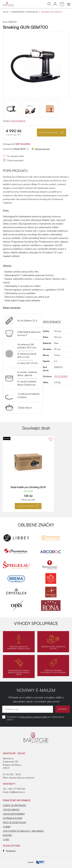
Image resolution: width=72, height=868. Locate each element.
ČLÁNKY (7, 827)
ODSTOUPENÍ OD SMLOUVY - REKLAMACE (23, 831)
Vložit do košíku (28, 506)
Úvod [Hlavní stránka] (6, 12)
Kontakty (9, 784)
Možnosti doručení (41, 149)
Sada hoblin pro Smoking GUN (28, 487)
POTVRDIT (62, 709)
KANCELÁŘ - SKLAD (14, 753)
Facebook (9, 851)
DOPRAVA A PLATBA (13, 818)
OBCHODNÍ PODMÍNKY (14, 814)
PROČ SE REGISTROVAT (15, 822)
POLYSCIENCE (19, 121)
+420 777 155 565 (16, 789)
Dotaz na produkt (13, 160)
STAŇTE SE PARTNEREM (14, 805)
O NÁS (6, 839)
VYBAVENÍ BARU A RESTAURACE (25, 12)
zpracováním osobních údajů (34, 717)
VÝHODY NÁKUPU (11, 810)
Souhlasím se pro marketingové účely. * (36, 718)
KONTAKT (8, 835)
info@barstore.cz (17, 792)
